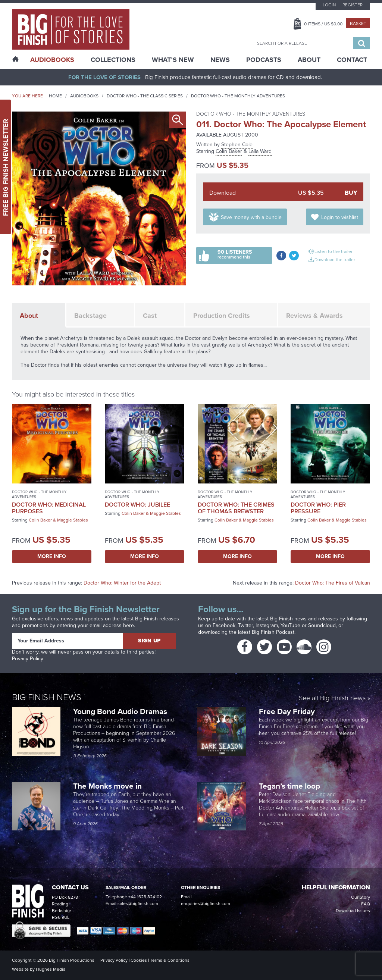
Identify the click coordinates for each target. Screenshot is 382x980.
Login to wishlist (340, 217)
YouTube (290, 625)
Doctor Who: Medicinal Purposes (49, 508)
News (220, 60)
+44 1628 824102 (145, 897)
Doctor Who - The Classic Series (145, 96)
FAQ (366, 904)
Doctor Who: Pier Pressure (318, 508)
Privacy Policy (28, 659)
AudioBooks (52, 60)
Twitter (245, 625)
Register (353, 5)
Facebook (224, 625)
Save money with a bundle (251, 217)
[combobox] (303, 43)
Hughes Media (51, 969)
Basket (358, 24)
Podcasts (264, 60)
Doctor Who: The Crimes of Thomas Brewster (236, 508)
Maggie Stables (73, 520)
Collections (113, 60)
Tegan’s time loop (290, 786)
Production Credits (222, 316)
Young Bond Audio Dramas (121, 711)
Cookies (139, 960)
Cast (150, 316)
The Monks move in (107, 786)
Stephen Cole (237, 145)
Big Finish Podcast (273, 632)
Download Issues (353, 911)
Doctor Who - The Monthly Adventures (238, 96)
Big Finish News (47, 697)
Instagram (267, 625)
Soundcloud (322, 625)
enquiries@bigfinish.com (206, 904)
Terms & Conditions (170, 960)
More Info (52, 556)
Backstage (90, 316)
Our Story (361, 897)
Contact (352, 60)
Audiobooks (84, 96)
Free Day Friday (287, 711)
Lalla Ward (260, 151)
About (309, 60)
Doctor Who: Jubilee (137, 505)
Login (329, 5)
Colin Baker (229, 151)
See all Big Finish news (332, 699)
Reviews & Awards (314, 316)
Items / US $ (323, 24)
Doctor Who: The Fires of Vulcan (333, 583)
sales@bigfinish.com (138, 904)
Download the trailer (335, 260)
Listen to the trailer (334, 251)
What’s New (173, 60)
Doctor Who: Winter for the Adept (122, 583)
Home (55, 96)
